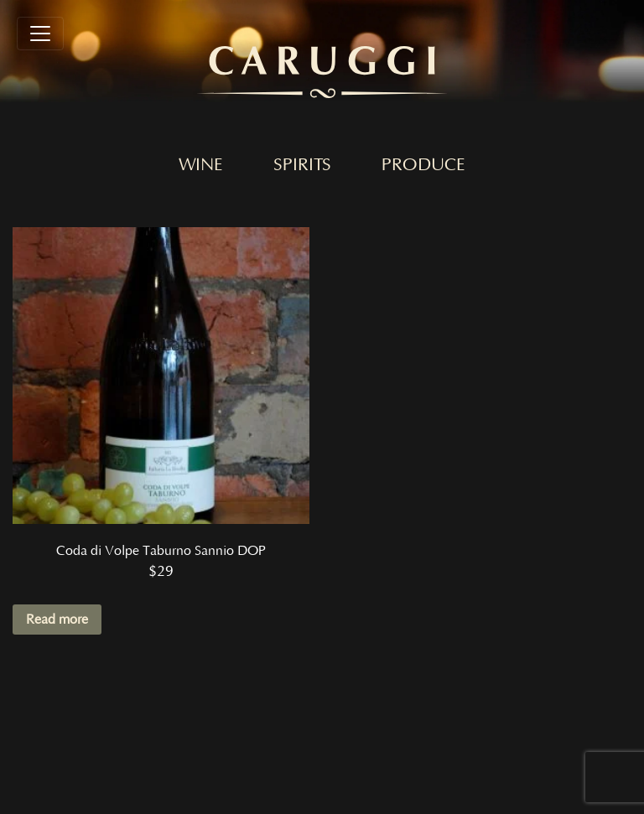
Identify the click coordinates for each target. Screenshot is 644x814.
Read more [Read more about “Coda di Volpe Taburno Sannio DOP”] (57, 620)
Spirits (302, 165)
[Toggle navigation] (40, 34)
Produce (423, 165)
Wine (201, 165)
